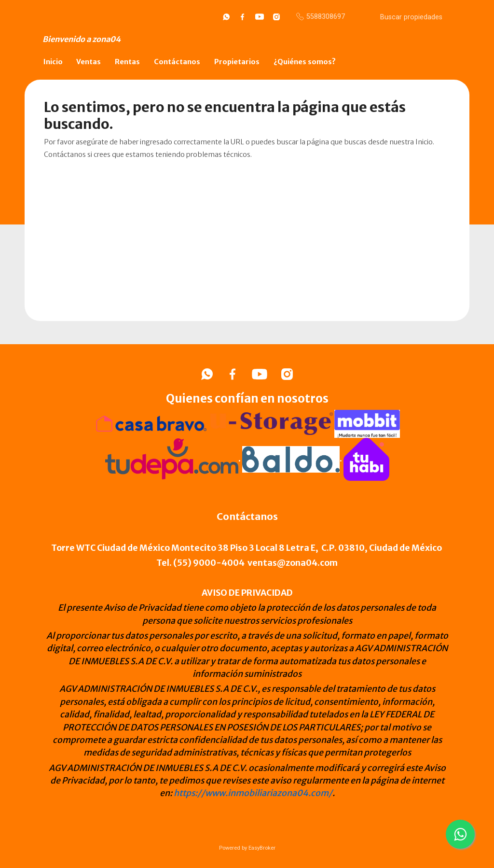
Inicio (53, 62)
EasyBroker (262, 848)
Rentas (127, 62)
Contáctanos (177, 62)
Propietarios (237, 62)
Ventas (89, 62)
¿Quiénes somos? (305, 62)
